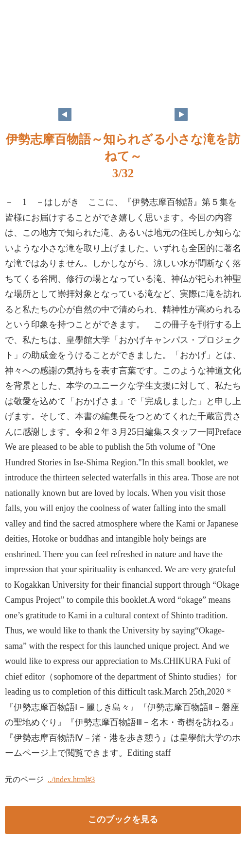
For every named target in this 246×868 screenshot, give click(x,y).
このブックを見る (123, 819)
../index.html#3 (71, 779)
